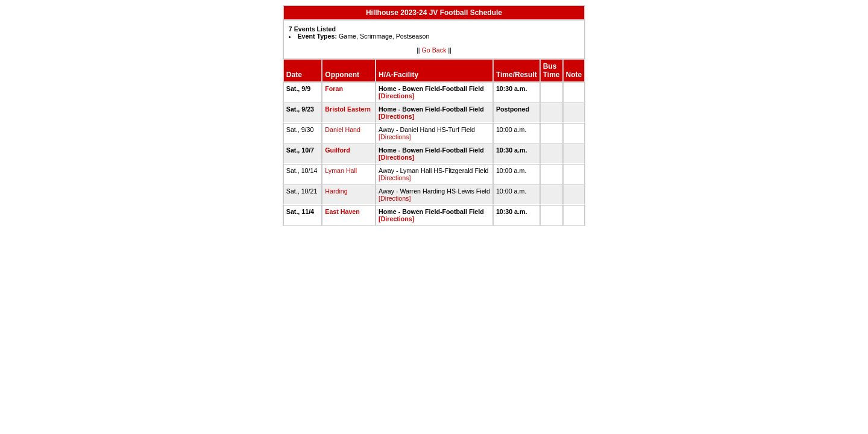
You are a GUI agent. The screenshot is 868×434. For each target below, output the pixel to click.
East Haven (342, 212)
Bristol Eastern (348, 109)
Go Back (434, 50)
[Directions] (396, 96)
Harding (336, 191)
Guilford (337, 150)
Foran (334, 89)
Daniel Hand (343, 130)
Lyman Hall (341, 171)
